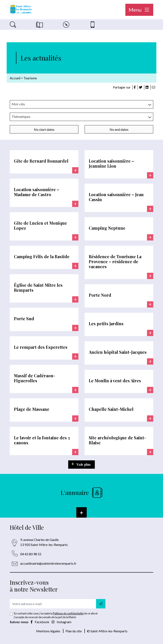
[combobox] (81, 104)
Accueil (15, 78)
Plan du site (74, 631)
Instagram (61, 622)
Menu (139, 10)
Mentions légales (48, 631)
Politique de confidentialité (68, 613)
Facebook (40, 622)
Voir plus (84, 464)
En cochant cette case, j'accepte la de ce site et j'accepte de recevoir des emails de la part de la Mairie (56, 615)
